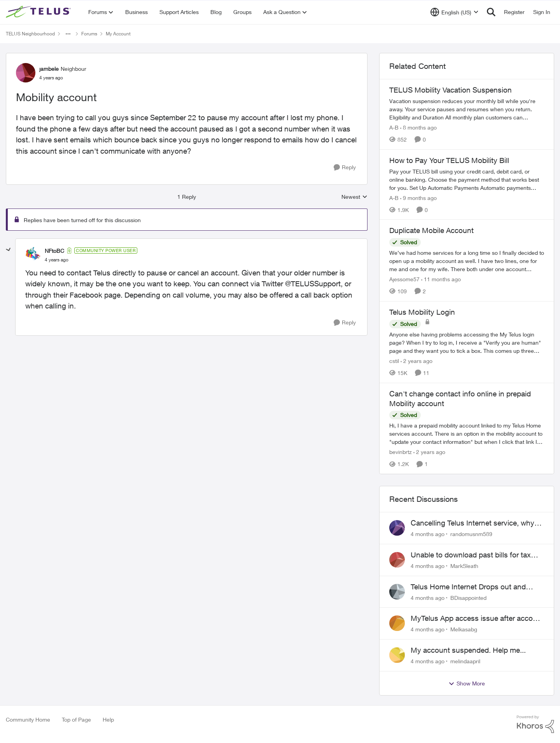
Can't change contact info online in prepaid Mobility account (460, 399)
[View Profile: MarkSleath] (397, 560)
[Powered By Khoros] (535, 724)
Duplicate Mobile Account (431, 230)
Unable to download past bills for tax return (471, 555)
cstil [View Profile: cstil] (394, 361)
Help (108, 719)
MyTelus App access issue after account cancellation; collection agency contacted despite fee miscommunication (477, 619)
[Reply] (345, 167)
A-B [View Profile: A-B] (394, 127)
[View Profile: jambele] (26, 73)
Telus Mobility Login (422, 312)
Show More (467, 683)
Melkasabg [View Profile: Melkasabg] (464, 629)
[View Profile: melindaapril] (397, 655)
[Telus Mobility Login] (467, 343)
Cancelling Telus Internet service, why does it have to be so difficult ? (472, 523)
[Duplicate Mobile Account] (467, 261)
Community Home (28, 719)
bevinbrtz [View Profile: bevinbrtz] (401, 452)
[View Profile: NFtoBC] (33, 255)
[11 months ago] (441, 279)
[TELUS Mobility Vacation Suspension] (467, 109)
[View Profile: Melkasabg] (397, 623)
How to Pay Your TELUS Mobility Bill (449, 160)
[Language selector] (454, 12)
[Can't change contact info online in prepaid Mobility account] (467, 434)
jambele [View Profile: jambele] (49, 69)
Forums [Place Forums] (89, 34)
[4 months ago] (428, 534)
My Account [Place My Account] (118, 34)
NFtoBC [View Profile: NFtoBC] (54, 251)
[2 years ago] (416, 361)
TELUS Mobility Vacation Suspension (451, 90)
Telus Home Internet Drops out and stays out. (468, 587)
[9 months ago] (418, 197)
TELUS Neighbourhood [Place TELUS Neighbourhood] (30, 34)
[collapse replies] (9, 250)
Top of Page (76, 719)
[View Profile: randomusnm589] (397, 528)
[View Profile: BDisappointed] (397, 592)
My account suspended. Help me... (468, 650)
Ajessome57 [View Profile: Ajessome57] (404, 279)
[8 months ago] (418, 127)
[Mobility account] (57, 260)
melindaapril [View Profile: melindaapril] (465, 661)
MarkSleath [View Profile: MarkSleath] (464, 566)
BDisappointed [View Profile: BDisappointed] (468, 597)
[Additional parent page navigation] (68, 34)
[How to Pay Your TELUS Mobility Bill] (467, 179)
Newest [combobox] (354, 197)
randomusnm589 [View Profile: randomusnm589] (471, 534)
